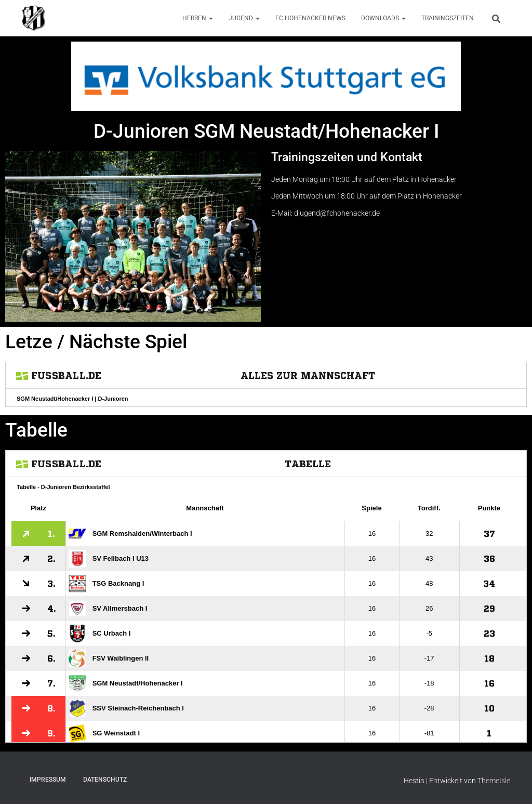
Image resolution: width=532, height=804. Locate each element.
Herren (198, 18)
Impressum (48, 780)
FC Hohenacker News (310, 18)
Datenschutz (105, 780)
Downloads (383, 18)
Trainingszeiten (448, 18)
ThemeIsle (494, 781)
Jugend (244, 18)
